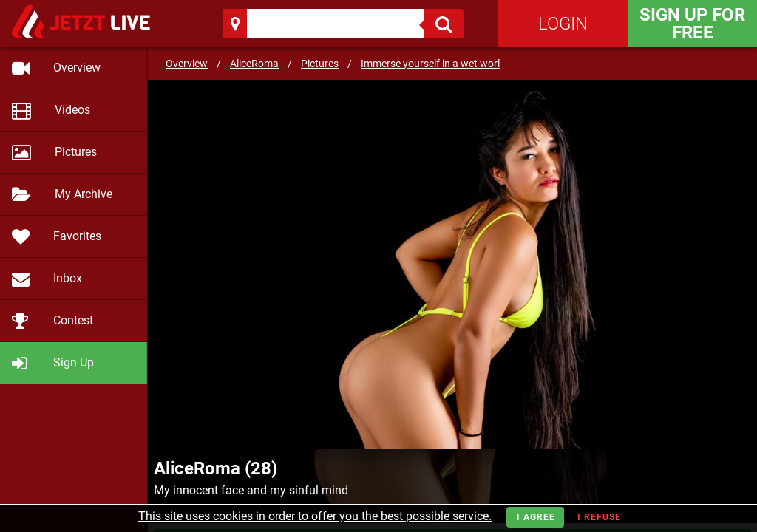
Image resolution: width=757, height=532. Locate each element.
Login (563, 24)
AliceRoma (254, 64)
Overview (187, 64)
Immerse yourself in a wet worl (430, 64)
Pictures (320, 64)
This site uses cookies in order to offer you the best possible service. (315, 516)
